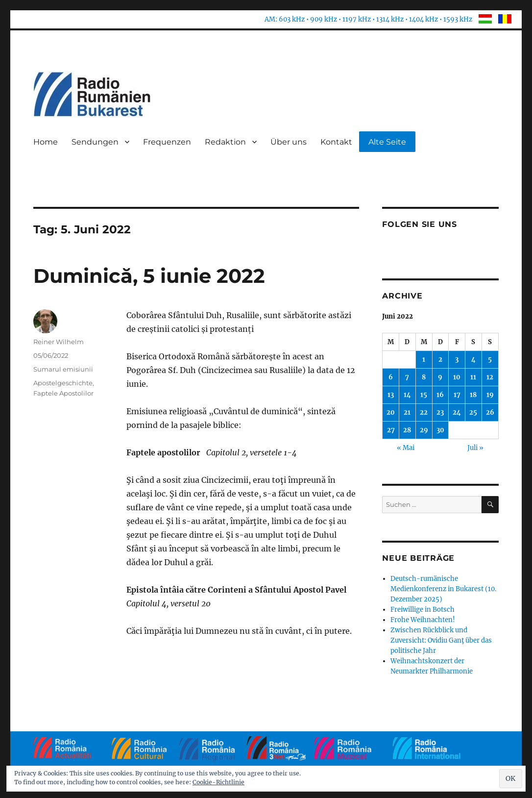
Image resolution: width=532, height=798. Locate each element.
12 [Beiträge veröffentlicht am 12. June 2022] (490, 377)
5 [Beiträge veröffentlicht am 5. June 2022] (490, 360)
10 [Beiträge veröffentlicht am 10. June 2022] (457, 377)
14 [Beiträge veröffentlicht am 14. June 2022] (407, 395)
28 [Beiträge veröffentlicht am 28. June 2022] (407, 430)
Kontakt (336, 142)
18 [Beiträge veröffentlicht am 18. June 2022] (473, 395)
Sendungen (95, 142)
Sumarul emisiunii (63, 369)
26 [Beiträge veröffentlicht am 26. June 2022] (490, 412)
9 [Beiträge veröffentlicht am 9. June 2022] (440, 377)
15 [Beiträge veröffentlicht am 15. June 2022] (424, 395)
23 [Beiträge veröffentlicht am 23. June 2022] (440, 412)
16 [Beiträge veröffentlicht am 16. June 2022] (440, 395)
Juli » (475, 448)
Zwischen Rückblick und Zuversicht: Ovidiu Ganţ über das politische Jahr (441, 640)
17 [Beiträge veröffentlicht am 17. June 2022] (457, 395)
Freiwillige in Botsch (423, 610)
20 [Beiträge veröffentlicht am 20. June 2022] (391, 412)
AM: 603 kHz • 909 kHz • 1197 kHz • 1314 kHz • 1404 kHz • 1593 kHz (368, 19)
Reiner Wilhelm (59, 342)
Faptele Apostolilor (63, 393)
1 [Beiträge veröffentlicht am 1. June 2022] (424, 360)
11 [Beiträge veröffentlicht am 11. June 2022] (473, 377)
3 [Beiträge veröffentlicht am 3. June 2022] (457, 360)
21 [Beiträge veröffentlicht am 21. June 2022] (407, 412)
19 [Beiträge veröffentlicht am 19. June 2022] (490, 395)
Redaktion (225, 142)
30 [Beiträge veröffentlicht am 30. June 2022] (440, 430)
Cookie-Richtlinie (218, 782)
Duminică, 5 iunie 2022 (149, 276)
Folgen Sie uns (420, 224)
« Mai (406, 448)
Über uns (289, 142)
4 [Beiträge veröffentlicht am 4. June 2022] (473, 360)
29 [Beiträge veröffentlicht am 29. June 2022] (424, 430)
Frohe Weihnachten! (423, 620)
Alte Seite (387, 142)
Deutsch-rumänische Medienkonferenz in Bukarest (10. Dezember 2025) (443, 589)
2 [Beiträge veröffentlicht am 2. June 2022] (440, 360)
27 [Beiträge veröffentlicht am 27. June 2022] (391, 430)
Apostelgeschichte (63, 383)
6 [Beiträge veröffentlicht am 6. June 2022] (391, 377)
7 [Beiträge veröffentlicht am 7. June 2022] (407, 377)
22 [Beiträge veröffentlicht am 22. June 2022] (424, 412)
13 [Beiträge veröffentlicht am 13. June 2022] (391, 395)
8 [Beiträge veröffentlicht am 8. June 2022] (424, 377)
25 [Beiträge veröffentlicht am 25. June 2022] (473, 412)
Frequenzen (167, 142)
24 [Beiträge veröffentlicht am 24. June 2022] (457, 412)
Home (46, 142)
